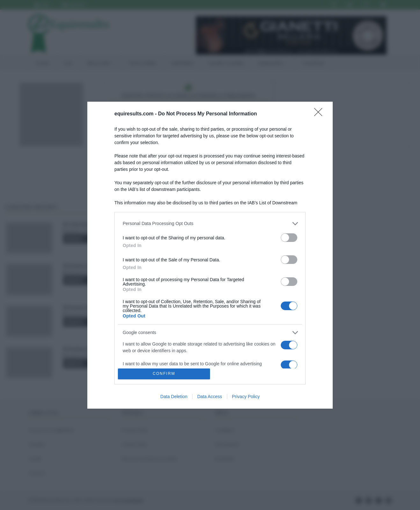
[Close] (320, 114)
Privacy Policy (246, 397)
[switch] (289, 238)
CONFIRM (164, 374)
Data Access (210, 397)
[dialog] (210, 255)
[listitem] (210, 224)
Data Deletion (174, 397)
